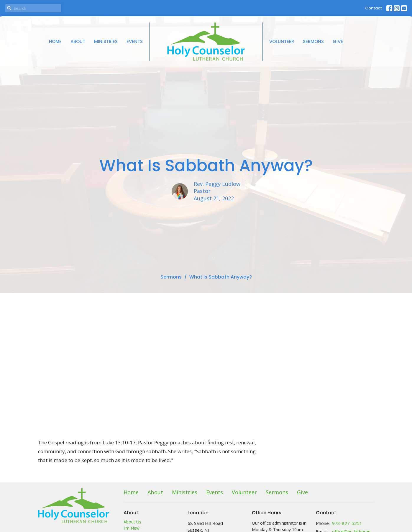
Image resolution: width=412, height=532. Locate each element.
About (78, 41)
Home (55, 41)
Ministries (106, 41)
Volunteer (282, 41)
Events (135, 41)
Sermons (313, 41)
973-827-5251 (347, 523)
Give (338, 41)
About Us (132, 522)
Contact (374, 8)
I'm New (132, 528)
